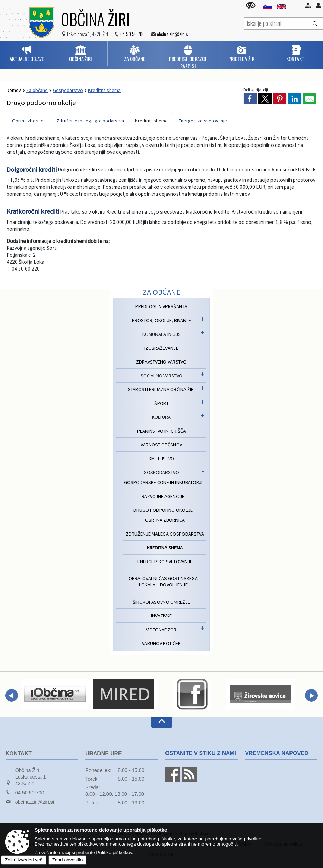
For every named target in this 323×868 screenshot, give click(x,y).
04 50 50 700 (132, 34)
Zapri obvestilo (68, 860)
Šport (161, 403)
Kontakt (19, 753)
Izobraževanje (161, 348)
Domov (14, 90)
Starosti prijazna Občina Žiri (161, 389)
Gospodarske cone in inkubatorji (163, 482)
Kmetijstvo (161, 459)
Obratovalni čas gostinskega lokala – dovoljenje (163, 582)
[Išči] (315, 23)
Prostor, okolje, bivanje (161, 320)
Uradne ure (104, 753)
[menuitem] (27, 54)
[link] (250, 98)
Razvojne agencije (163, 496)
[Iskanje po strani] (275, 23)
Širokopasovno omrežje (161, 602)
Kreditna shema (151, 121)
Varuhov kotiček (161, 643)
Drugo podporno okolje (163, 510)
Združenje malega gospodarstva (90, 121)
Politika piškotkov (114, 853)
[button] (12, 695)
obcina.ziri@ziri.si (173, 34)
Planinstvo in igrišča (161, 431)
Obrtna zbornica (29, 121)
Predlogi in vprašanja (161, 306)
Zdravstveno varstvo (161, 362)
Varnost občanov (161, 445)
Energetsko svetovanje (203, 121)
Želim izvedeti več (24, 860)
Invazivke (161, 616)
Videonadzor (161, 630)
